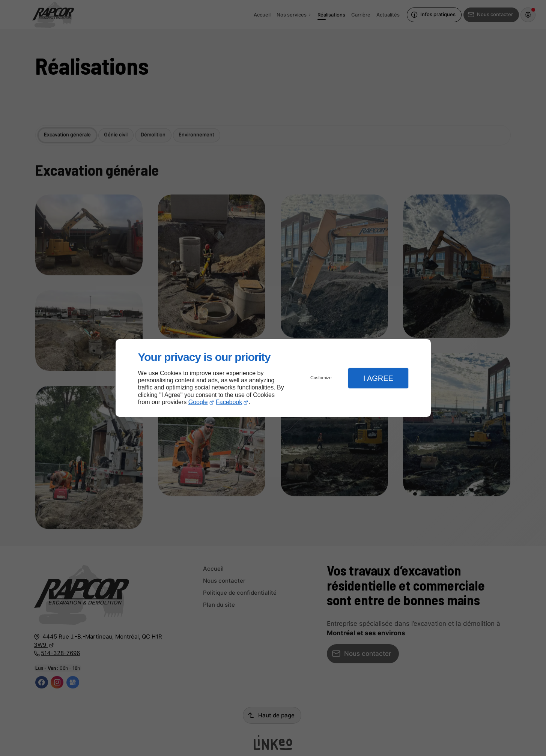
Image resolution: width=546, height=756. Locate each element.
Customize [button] (321, 378)
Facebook (229, 402)
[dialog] (273, 378)
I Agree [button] (378, 378)
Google (198, 402)
